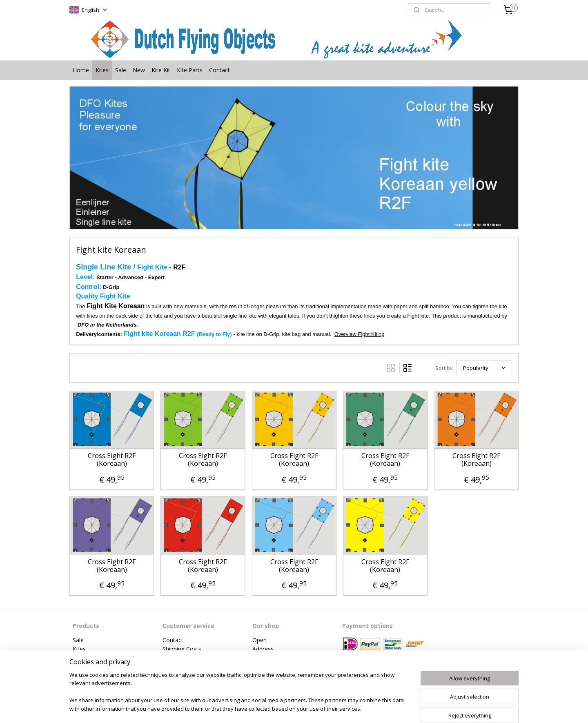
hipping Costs (184, 649)
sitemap (269, 708)
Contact (219, 70)
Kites (102, 70)
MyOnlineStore (391, 708)
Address (263, 649)
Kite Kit (161, 70)
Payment (174, 658)
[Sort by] (484, 368)
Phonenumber (271, 658)
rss (286, 708)
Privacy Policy (180, 667)
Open (259, 640)
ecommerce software (319, 708)
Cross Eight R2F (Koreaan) (112, 460)
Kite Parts (190, 70)
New (139, 70)
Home (81, 70)
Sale (121, 70)
